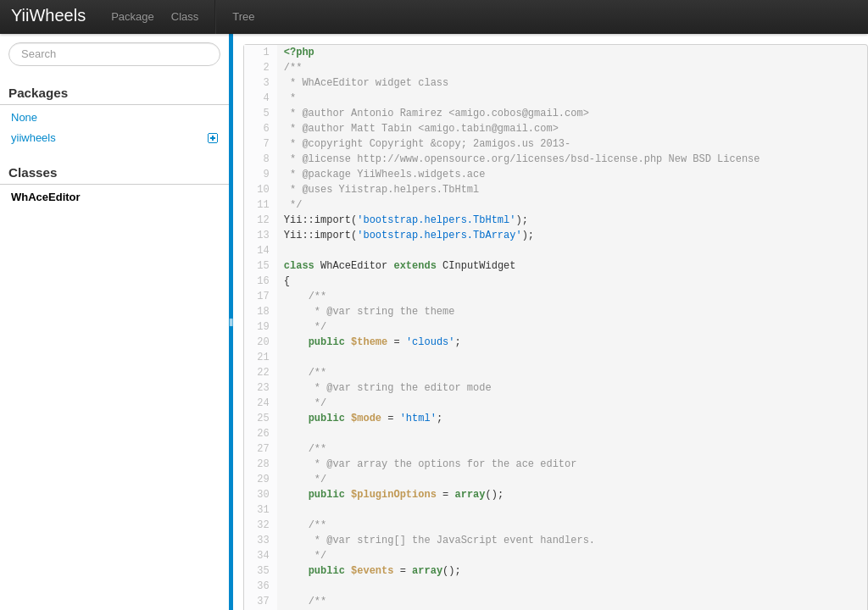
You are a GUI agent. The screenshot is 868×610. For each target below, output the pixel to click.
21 (263, 358)
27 (263, 449)
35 (263, 571)
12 (263, 220)
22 (263, 373)
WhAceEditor (46, 197)
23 (263, 388)
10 (263, 190)
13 (263, 236)
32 (263, 525)
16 (263, 281)
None (24, 117)
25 (263, 419)
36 (263, 586)
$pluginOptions (394, 495)
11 (263, 205)
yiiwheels (114, 138)
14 (263, 251)
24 (263, 403)
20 (263, 342)
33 (263, 541)
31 (263, 510)
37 (263, 602)
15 (263, 266)
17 (263, 297)
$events (372, 571)
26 (263, 434)
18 (263, 312)
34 (263, 556)
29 (263, 480)
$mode (366, 419)
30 (263, 495)
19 (263, 327)
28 (263, 464)
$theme (369, 342)
